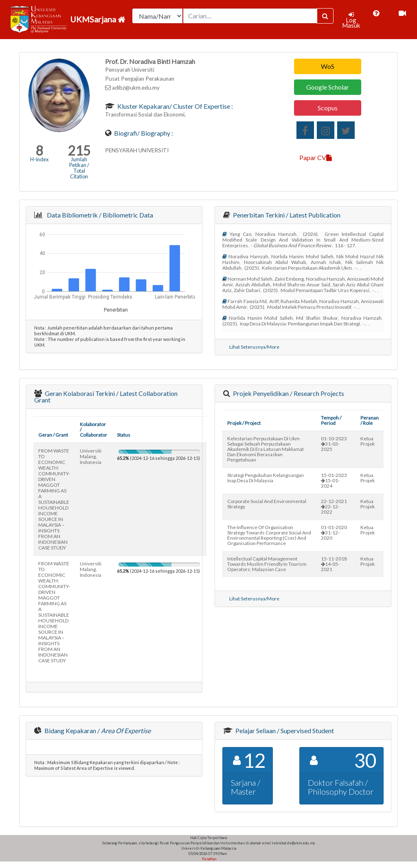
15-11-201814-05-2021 (334, 564)
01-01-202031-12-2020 (334, 533)
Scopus (328, 108)
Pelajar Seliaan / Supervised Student (284, 731)
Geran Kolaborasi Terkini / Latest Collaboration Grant (106, 397)
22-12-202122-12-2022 (334, 507)
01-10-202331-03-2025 (334, 444)
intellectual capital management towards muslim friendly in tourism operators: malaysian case (267, 564)
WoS (328, 66)
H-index (39, 159)
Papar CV (316, 157)
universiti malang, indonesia (91, 456)
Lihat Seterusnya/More (254, 347)
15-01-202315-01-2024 (334, 480)
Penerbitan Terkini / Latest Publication (286, 215)
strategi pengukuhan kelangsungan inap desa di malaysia (266, 478)
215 (79, 151)
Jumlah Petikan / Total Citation (79, 168)
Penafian (209, 859)
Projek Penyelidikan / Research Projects (288, 393)
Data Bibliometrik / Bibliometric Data (99, 215)
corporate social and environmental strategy (267, 504)
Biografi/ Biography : (143, 133)
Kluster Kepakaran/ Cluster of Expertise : (174, 106)
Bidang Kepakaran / (97, 731)
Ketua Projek (368, 441)
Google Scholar (328, 87)
